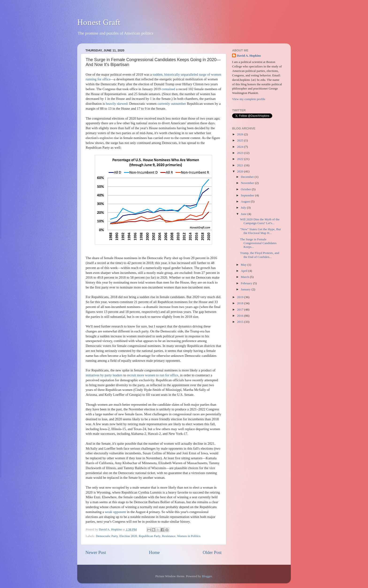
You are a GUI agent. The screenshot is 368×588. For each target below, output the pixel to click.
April (245, 271)
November (248, 183)
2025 (241, 140)
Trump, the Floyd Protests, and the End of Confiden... (260, 255)
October (246, 189)
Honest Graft (99, 22)
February (247, 283)
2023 (241, 153)
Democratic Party (107, 536)
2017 (241, 310)
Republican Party (149, 536)
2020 (241, 171)
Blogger (207, 576)
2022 (241, 159)
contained (168, 89)
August (246, 201)
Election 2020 (128, 536)
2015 (241, 322)
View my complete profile (249, 99)
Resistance (169, 536)
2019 (241, 297)
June (244, 214)
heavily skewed (117, 104)
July (244, 208)
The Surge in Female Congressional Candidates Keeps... (258, 243)
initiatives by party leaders (104, 375)
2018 (241, 303)
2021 (241, 165)
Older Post (212, 552)
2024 (241, 147)
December (248, 177)
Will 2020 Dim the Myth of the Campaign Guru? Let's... (260, 221)
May (244, 265)
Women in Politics (189, 536)
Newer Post (96, 552)
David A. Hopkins (249, 56)
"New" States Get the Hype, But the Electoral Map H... (261, 231)
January (246, 289)
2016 (241, 316)
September (248, 195)
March (245, 277)
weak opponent (115, 512)
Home (154, 552)
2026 (241, 134)
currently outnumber (172, 104)
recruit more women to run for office (153, 375)
